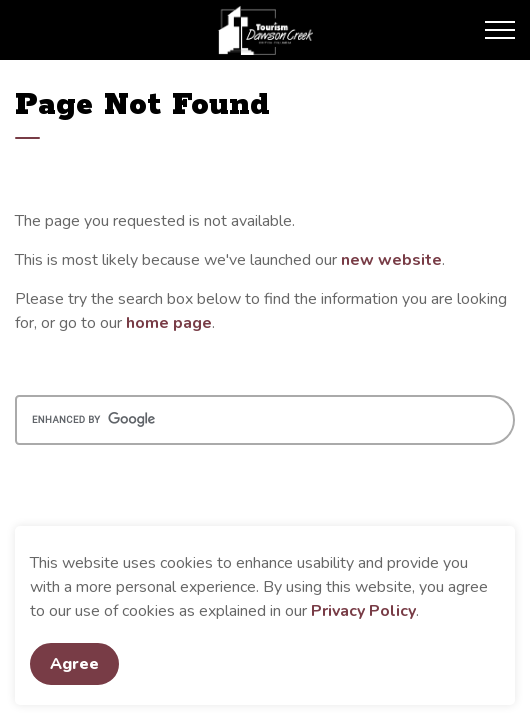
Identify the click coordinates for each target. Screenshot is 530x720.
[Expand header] (500, 30)
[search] (265, 420)
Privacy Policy (363, 611)
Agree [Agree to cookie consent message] (74, 664)
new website (391, 260)
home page (169, 323)
